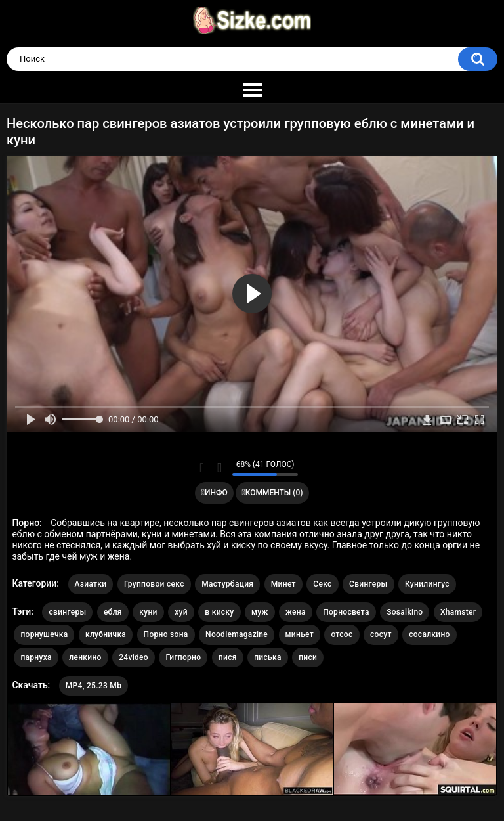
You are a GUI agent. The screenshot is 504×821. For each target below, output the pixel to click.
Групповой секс (154, 584)
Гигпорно (183, 657)
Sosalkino (405, 612)
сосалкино (430, 634)
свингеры (67, 612)
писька (268, 657)
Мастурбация (227, 584)
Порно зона (166, 634)
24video (134, 657)
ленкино (85, 657)
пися (228, 657)
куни (148, 612)
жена (296, 612)
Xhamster (458, 612)
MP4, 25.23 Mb (94, 686)
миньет (300, 634)
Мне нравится (202, 468)
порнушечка (44, 634)
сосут (381, 634)
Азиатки (91, 584)
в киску (219, 612)
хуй (181, 612)
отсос (342, 634)
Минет (283, 584)
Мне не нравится (219, 468)
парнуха (36, 657)
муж (260, 612)
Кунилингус (427, 584)
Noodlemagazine (237, 634)
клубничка (106, 634)
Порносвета (346, 612)
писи (308, 657)
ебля (113, 612)
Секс (322, 584)
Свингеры (368, 584)
